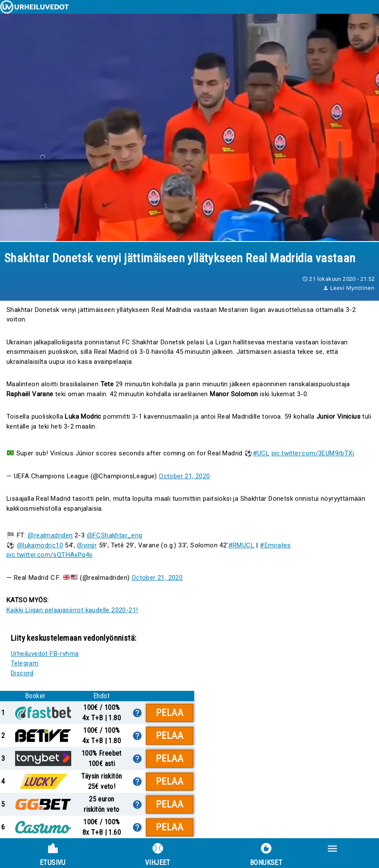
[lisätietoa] (137, 713)
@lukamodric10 (40, 545)
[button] (351, 853)
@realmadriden (50, 535)
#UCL (261, 453)
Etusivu (53, 855)
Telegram (25, 663)
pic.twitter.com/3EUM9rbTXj (313, 453)
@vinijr (87, 545)
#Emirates (275, 545)
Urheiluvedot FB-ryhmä (45, 654)
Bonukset (266, 855)
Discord (22, 673)
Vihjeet (158, 855)
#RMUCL (241, 545)
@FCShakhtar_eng (115, 535)
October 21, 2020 (184, 476)
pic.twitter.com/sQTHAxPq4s (49, 555)
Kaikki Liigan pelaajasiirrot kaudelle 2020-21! (72, 610)
